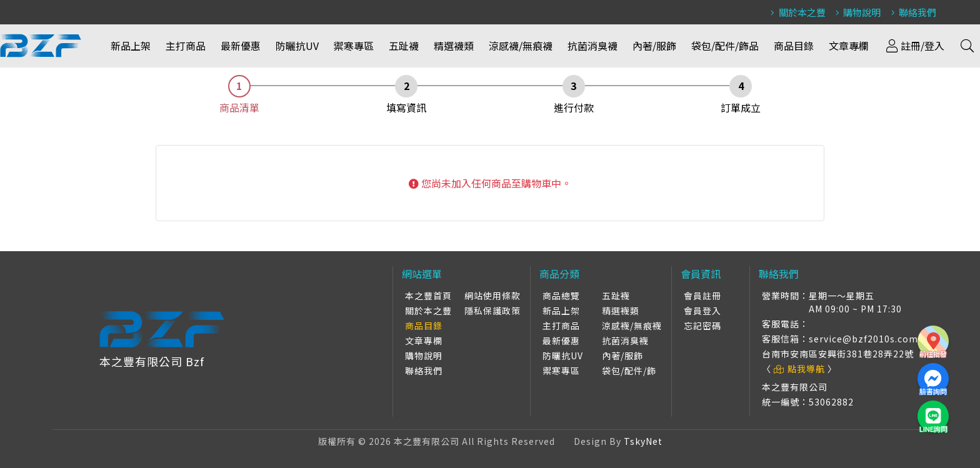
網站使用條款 (492, 296)
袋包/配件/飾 (629, 371)
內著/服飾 (654, 46)
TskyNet (643, 441)
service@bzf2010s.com (863, 339)
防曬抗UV (297, 46)
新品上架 (131, 46)
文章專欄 (849, 46)
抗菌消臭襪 (592, 46)
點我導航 (799, 369)
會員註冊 (702, 296)
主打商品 (186, 46)
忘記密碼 (702, 326)
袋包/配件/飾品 (725, 46)
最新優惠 (241, 46)
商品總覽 (561, 296)
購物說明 (857, 12)
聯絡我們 (912, 12)
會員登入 (702, 311)
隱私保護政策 (492, 311)
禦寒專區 (354, 46)
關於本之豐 (796, 12)
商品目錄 (794, 46)
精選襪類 (454, 46)
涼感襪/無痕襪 (521, 46)
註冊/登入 (914, 46)
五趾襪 (404, 46)
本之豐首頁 (428, 296)
